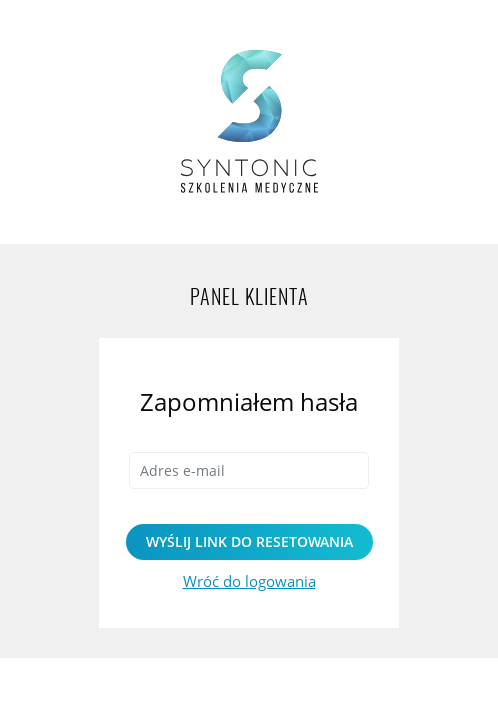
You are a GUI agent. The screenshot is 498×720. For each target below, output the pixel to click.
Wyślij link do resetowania (249, 541)
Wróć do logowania (249, 581)
